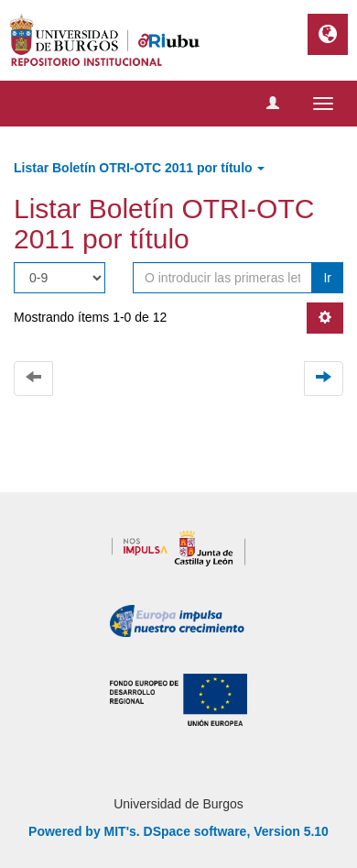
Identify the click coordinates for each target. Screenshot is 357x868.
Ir (327, 278)
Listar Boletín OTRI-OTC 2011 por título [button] (139, 168)
